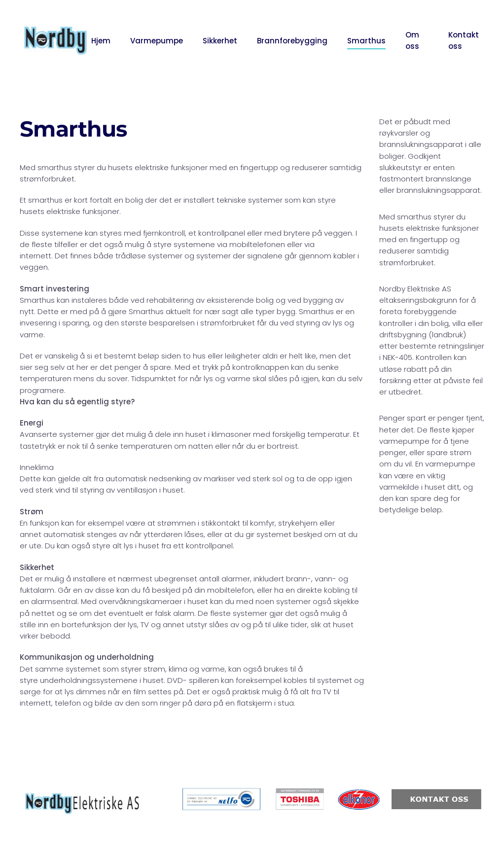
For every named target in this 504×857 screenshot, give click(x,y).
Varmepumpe (157, 41)
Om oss (412, 40)
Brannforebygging (292, 41)
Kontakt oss (464, 40)
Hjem (101, 41)
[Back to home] (55, 41)
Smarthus (366, 41)
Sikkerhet (220, 41)
